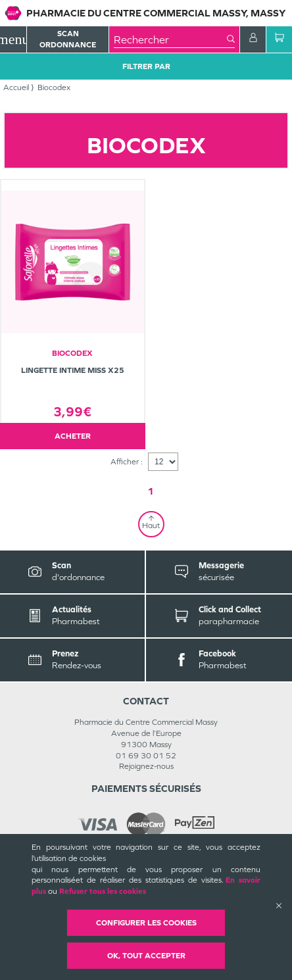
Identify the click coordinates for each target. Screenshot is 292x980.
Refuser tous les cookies (103, 891)
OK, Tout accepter (146, 956)
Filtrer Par (146, 66)
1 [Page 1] (151, 491)
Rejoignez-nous (146, 766)
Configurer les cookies (146, 923)
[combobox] (170, 39)
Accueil (16, 87)
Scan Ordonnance (68, 39)
